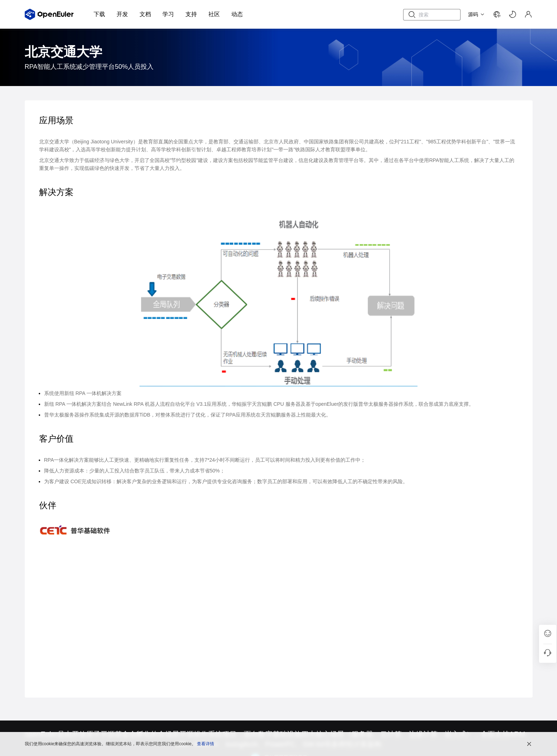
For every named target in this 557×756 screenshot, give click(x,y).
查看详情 (206, 743)
